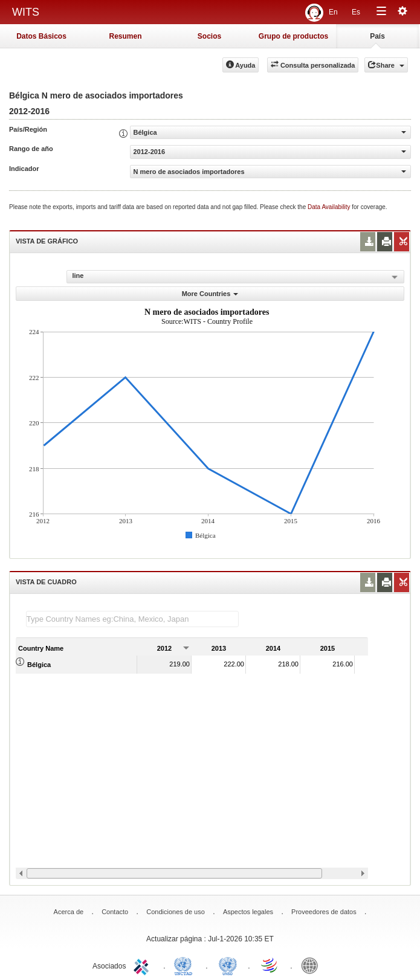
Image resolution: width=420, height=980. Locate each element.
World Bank (312, 965)
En (333, 12)
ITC (143, 965)
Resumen (125, 36)
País (377, 36)
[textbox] (132, 619)
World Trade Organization (270, 965)
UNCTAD (186, 965)
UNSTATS (228, 965)
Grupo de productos (293, 36)
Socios (209, 36)
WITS (26, 12)
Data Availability (330, 207)
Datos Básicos (41, 36)
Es (356, 12)
